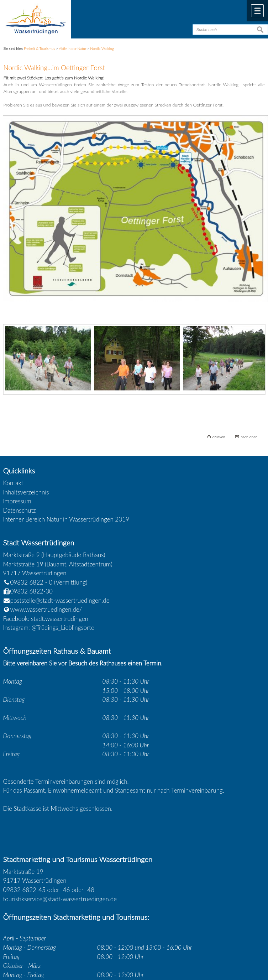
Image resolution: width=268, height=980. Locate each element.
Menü (257, 11)
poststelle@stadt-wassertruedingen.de (60, 600)
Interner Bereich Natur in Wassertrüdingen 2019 (66, 519)
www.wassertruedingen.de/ (46, 609)
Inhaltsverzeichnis (26, 492)
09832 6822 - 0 (28, 582)
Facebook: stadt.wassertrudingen (46, 619)
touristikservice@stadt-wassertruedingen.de (60, 899)
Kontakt (13, 483)
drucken (219, 437)
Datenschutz (20, 510)
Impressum (17, 501)
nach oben (249, 437)
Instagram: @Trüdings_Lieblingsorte (49, 628)
